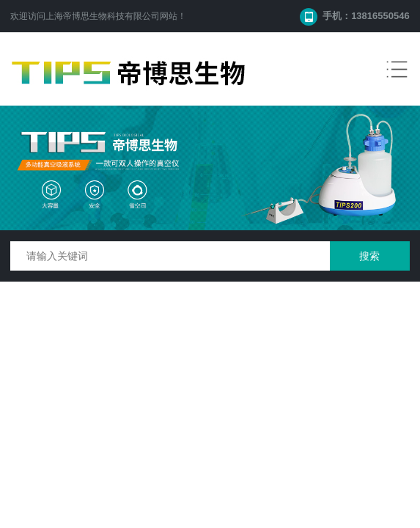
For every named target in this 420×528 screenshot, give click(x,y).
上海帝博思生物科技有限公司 (103, 16)
